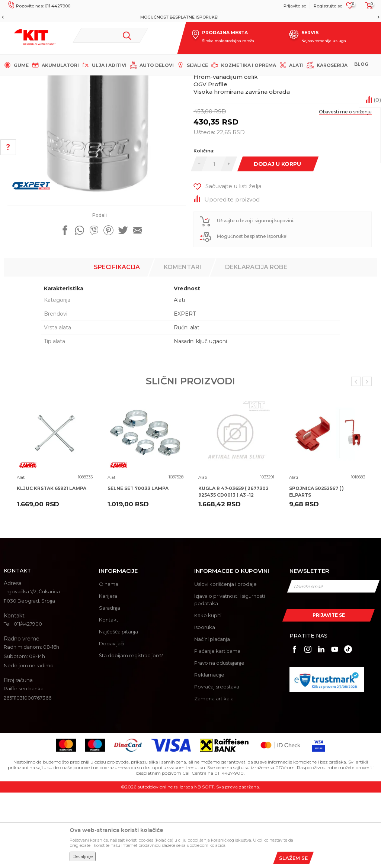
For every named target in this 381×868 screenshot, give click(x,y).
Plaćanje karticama (217, 726)
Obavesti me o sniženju (345, 187)
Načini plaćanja (212, 714)
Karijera (108, 671)
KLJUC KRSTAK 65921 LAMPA (52, 564)
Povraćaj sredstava (217, 762)
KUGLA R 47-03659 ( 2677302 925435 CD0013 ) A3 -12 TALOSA (233, 570)
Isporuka (205, 703)
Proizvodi (115, 82)
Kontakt (109, 695)
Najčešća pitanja (119, 707)
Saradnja (110, 683)
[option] (190, 17)
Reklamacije (209, 750)
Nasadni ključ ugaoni (200, 417)
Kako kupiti (208, 691)
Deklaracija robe (256, 343)
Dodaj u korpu (277, 239)
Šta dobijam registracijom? (131, 731)
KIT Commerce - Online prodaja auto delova (53, 82)
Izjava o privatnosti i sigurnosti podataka (230, 675)
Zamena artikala (214, 774)
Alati (136, 82)
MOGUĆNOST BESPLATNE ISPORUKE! (190, 17)
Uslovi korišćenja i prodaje (225, 659)
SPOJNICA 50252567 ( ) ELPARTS (316, 567)
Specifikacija (117, 343)
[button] (111, 35)
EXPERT (185, 389)
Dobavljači (112, 719)
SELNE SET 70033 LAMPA (138, 564)
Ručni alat (187, 403)
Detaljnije (83, 856)
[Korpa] (367, 8)
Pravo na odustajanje (219, 738)
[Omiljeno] (350, 8)
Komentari (183, 343)
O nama (109, 659)
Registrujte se (328, 6)
